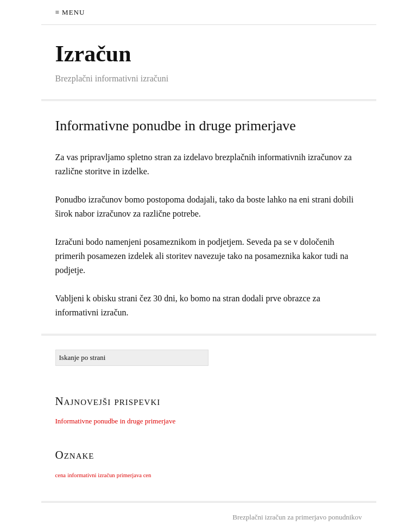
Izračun (93, 54)
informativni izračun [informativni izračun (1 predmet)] (91, 475)
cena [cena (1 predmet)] (61, 475)
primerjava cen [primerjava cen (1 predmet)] (134, 475)
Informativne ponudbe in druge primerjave (176, 126)
